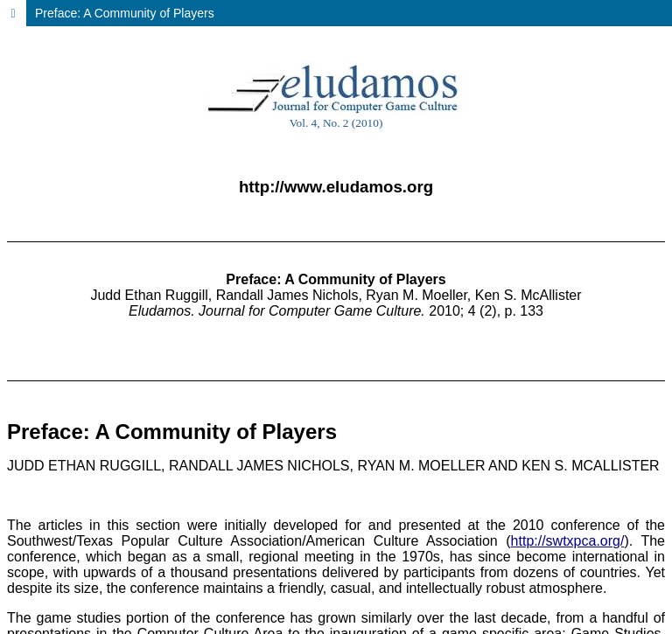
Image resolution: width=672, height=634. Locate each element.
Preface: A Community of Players (125, 13)
